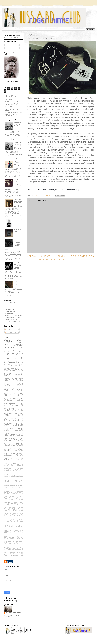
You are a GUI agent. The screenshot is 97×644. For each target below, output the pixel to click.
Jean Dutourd (17, 437)
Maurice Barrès (17, 445)
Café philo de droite (14, 316)
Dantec (6, 476)
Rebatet (20, 538)
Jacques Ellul (9, 505)
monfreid (15, 553)
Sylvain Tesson (16, 453)
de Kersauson (14, 550)
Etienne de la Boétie (13, 428)
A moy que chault (17, 181)
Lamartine (7, 521)
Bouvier (16, 471)
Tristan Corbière (17, 545)
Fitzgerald (19, 482)
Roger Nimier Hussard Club (13, 344)
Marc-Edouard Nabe (13, 408)
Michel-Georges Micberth (13, 369)
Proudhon (19, 536)
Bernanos (7, 376)
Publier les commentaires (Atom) (53, 260)
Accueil (61, 256)
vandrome (14, 556)
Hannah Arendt (17, 495)
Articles (9, 45)
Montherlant (9, 392)
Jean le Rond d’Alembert (13, 511)
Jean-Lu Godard (10, 512)
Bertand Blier (8, 471)
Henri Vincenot (17, 435)
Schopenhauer (9, 541)
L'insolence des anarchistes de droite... (12, 110)
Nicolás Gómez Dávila (13, 362)
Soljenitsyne (18, 542)
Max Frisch (8, 528)
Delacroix (13, 476)
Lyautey (7, 525)
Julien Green (17, 518)
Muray (14, 446)
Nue (16, 529)
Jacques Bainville (17, 504)
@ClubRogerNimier (12, 38)
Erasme (6, 479)
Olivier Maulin (17, 447)
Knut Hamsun (17, 519)
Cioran (7, 360)
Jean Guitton (18, 506)
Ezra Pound (18, 430)
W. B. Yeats (15, 547)
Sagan (21, 540)
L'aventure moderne (14, 322)
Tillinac (6, 545)
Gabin (6, 489)
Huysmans (13, 501)
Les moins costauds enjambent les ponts (18, 203)
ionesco (12, 552)
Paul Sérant (18, 531)
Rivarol (6, 539)
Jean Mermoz (18, 507)
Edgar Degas (13, 477)
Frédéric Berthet (10, 486)
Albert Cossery (10, 461)
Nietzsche (19, 374)
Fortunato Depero (10, 483)
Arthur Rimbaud (17, 466)
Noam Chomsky (9, 529)
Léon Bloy (17, 359)
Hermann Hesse (17, 378)
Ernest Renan (17, 479)
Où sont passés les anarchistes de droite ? (13, 114)
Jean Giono (16, 388)
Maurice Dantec (17, 527)
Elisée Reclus (10, 427)
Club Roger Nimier (13, 613)
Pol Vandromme (16, 393)
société (14, 458)
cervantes (8, 456)
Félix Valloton (17, 488)
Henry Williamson (13, 499)
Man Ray (7, 527)
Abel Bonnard (17, 460)
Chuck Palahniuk (17, 473)
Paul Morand (9, 363)
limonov (20, 552)
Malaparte (19, 407)
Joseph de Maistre (16, 516)
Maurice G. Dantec (13, 410)
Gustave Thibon (17, 493)
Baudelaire (8, 383)
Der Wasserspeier (13, 306)
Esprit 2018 (18, 220)
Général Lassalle (10, 494)
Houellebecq (8, 500)
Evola (16, 480)
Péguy (6, 538)
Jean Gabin (14, 402)
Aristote (13, 417)
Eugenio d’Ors (8, 480)
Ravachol (13, 538)
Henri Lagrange (10, 496)
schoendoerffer (10, 413)
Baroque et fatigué (14, 318)
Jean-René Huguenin (13, 403)
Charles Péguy (17, 366)
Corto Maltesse (17, 423)
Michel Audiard (10, 368)
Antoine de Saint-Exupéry (13, 373)
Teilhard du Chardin (16, 544)
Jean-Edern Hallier (11, 438)
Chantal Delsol (9, 472)
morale (20, 456)
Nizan (21, 528)
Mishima (15, 528)
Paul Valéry (9, 533)
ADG (5, 395)
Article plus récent (39, 256)
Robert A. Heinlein (16, 539)
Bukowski (7, 421)
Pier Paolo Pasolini (13, 370)
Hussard (19, 360)
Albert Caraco (13, 381)
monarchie (7, 553)
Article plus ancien (82, 256)
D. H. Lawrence (16, 474)
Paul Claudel (10, 448)
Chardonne (19, 472)
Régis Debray (10, 452)
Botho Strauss (17, 418)
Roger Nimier (16, 346)
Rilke (21, 451)
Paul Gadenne (9, 531)
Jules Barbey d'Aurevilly (13, 405)
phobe (21, 555)
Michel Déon (17, 380)
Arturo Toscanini (10, 467)
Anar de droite (11, 320)
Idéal (16, 502)
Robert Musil (10, 540)
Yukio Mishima (17, 412)
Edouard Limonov (17, 478)
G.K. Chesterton (17, 432)
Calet (21, 471)
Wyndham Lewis (15, 549)
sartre (6, 556)
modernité (9, 348)
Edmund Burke (17, 426)
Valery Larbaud (10, 546)
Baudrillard (19, 470)
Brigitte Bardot (13, 420)
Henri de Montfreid (16, 497)
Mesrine (7, 446)
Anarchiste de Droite (14, 102)
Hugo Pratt (9, 436)
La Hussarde (10, 310)
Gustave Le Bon (11, 433)
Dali (21, 398)
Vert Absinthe (11, 312)
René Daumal (17, 450)
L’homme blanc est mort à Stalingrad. (18, 126)
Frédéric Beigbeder (16, 485)
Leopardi (13, 440)
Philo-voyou (11, 308)
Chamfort (12, 422)
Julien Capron (10, 517)
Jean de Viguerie (17, 510)
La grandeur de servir (18, 163)
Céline (6, 474)
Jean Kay (7, 507)
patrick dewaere (11, 457)
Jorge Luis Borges (13, 404)
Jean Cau (7, 380)
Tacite (6, 544)
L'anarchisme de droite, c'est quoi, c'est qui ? (12, 105)
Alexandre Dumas (13, 382)
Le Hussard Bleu (13, 389)
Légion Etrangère (17, 525)
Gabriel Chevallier (16, 489)
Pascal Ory (19, 530)
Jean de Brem (9, 508)
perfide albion (10, 555)
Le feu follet (13, 406)
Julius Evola (18, 367)
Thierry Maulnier (13, 455)
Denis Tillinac (9, 400)
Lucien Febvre (18, 524)
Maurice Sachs (10, 411)
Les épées (14, 522)
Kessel (6, 519)
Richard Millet (10, 451)
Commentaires (12, 48)
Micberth (9, 314)
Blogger (78, 638)
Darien (6, 425)
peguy (21, 553)
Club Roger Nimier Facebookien (13, 398)
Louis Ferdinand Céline (13, 440)
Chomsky (7, 473)
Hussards (7, 367)
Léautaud (7, 442)
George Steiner (10, 490)
